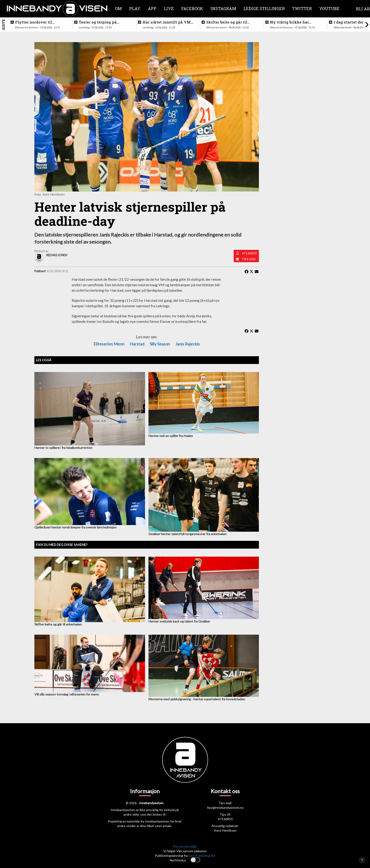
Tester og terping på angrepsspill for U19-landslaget (99, 22)
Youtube (329, 8)
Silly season (160, 344)
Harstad (137, 344)
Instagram (223, 8)
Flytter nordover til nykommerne (34, 22)
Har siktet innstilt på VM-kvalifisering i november (167, 22)
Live (169, 8)
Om (118, 8)
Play (135, 8)
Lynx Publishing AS (202, 856)
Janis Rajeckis (188, 344)
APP (152, 8)
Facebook (192, 8)
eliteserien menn (109, 344)
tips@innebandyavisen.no (225, 807)
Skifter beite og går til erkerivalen (227, 22)
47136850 (249, 253)
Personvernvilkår (185, 846)
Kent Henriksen (225, 830)
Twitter (302, 8)
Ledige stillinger (264, 8)
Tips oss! (249, 259)
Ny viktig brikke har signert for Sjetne (289, 22)
